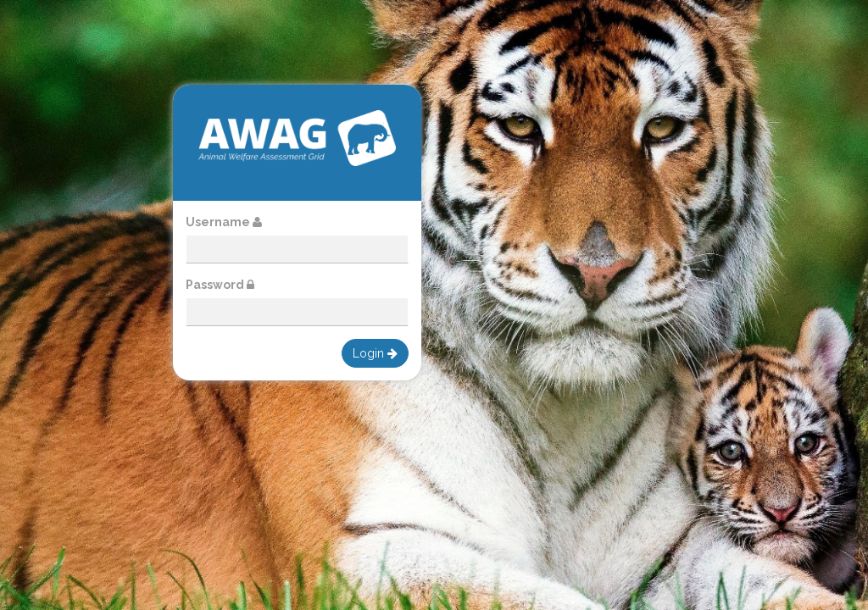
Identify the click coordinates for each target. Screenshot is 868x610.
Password (220, 285)
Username (224, 222)
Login (375, 353)
